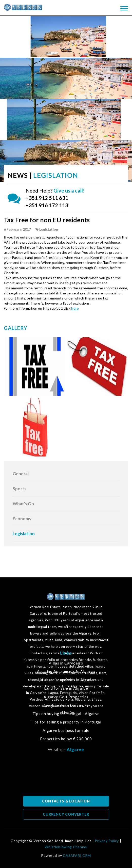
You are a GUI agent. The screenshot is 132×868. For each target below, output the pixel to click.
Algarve (75, 749)
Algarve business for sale (66, 730)
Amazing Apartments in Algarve (66, 672)
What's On (23, 504)
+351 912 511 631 (47, 198)
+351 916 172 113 (47, 205)
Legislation (24, 534)
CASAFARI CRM (77, 856)
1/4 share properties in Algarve (66, 680)
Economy (22, 519)
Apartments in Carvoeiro (66, 705)
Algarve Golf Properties (66, 697)
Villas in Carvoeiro (66, 663)
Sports (20, 489)
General (21, 474)
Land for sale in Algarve (66, 688)
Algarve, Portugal (66, 776)
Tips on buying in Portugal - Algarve (66, 714)
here (75, 308)
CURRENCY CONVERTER (66, 814)
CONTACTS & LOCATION (66, 801)
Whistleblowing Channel (66, 847)
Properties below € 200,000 (66, 739)
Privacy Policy (107, 841)
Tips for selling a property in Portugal (66, 722)
